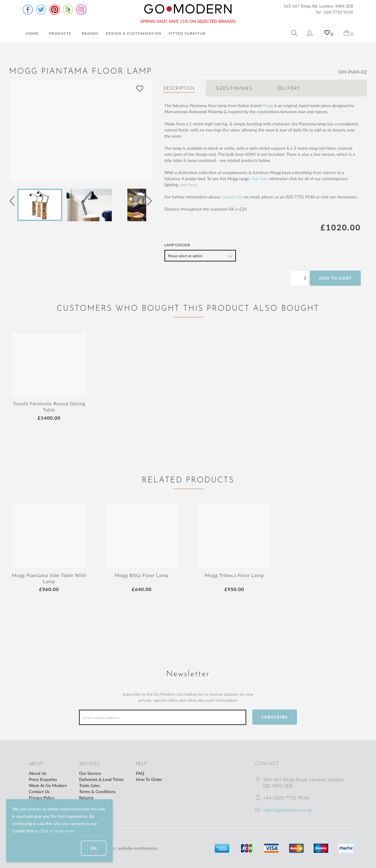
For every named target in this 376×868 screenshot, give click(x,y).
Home (32, 33)
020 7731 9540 (339, 12)
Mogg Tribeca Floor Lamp (234, 575)
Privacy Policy (42, 798)
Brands (90, 33)
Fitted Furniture (188, 33)
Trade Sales (90, 785)
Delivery (288, 89)
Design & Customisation (134, 33)
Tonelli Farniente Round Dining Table (49, 406)
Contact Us (232, 197)
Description (179, 89)
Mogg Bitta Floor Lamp (141, 575)
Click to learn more (57, 831)
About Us (38, 773)
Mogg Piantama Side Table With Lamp (49, 578)
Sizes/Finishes (234, 89)
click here (259, 178)
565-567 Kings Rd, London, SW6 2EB (318, 6)
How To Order (149, 779)
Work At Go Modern (48, 785)
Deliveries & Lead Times (101, 779)
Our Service (90, 773)
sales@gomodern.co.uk (288, 810)
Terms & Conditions (97, 791)
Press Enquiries (43, 779)
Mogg (268, 105)
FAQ (140, 773)
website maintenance (138, 848)
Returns (86, 798)
